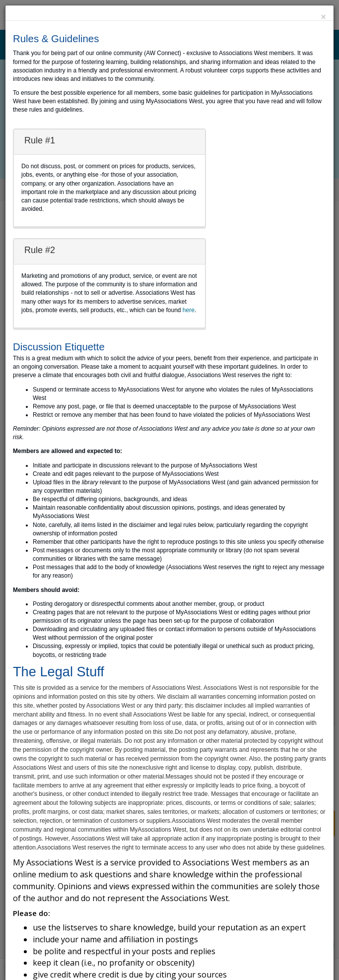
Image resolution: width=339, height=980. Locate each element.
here (189, 310)
